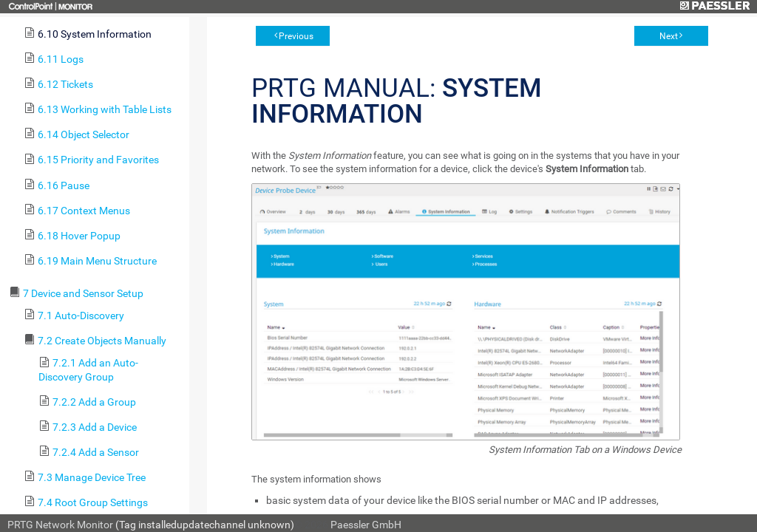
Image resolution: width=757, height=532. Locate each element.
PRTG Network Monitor (60, 525)
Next (669, 36)
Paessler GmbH (366, 525)
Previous (296, 36)
